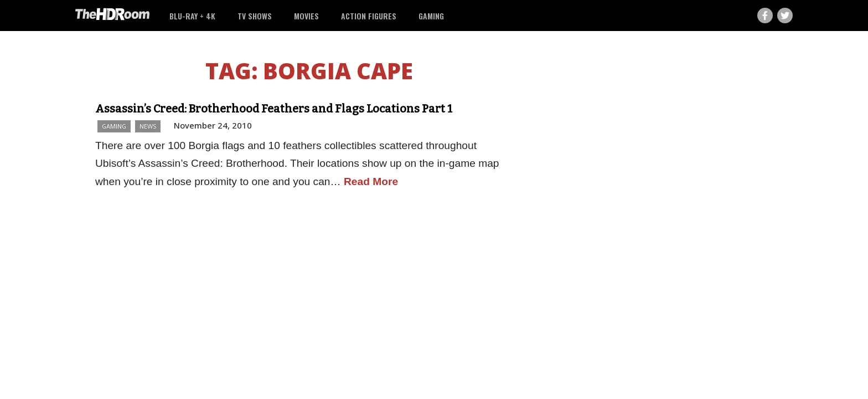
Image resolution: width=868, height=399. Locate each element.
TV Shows (255, 16)
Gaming (431, 16)
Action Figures (369, 16)
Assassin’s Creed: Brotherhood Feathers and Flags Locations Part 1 (274, 109)
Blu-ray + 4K (192, 16)
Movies (306, 16)
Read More (371, 181)
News (148, 126)
